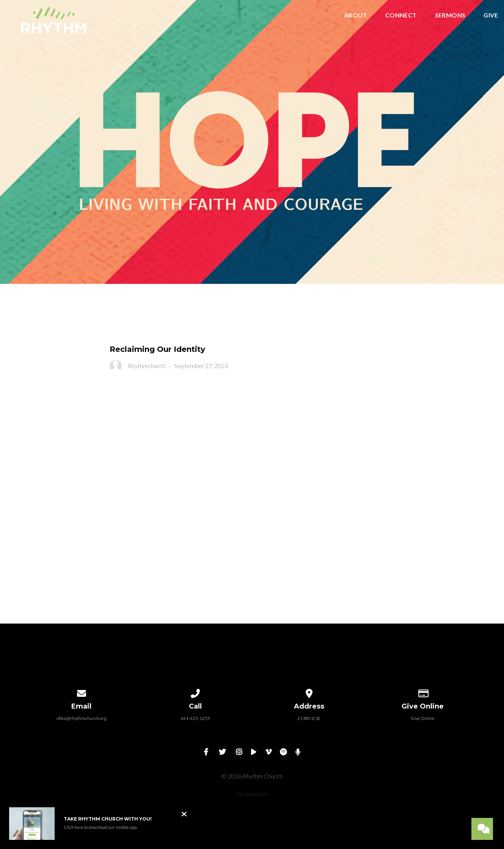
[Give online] (423, 692)
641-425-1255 (195, 718)
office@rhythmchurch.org (81, 718)
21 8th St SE (309, 718)
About (356, 15)
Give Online (423, 718)
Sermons (450, 15)
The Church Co (252, 794)
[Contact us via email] (82, 692)
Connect (401, 15)
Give (491, 15)
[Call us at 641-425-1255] (195, 692)
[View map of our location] (309, 692)
